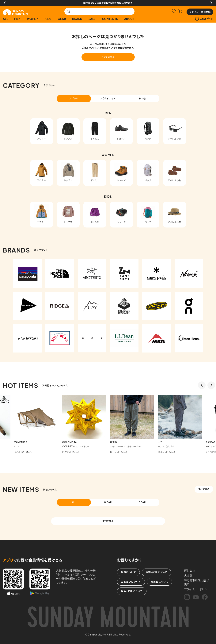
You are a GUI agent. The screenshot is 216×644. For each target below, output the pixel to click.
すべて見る (204, 489)
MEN (17, 19)
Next (211, 3)
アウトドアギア (108, 98)
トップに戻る (108, 57)
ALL (6, 19)
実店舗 (188, 575)
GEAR (62, 19)
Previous (5, 3)
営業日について (159, 582)
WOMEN (33, 19)
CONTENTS (110, 19)
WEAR (108, 502)
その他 (142, 98)
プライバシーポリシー (197, 589)
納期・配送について (156, 572)
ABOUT (129, 19)
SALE (92, 19)
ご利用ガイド (204, 19)
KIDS (48, 19)
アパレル (74, 98)
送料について (128, 572)
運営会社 (190, 570)
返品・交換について (132, 591)
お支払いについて (131, 582)
